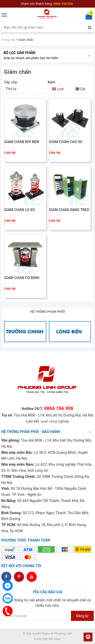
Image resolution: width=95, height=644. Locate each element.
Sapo (57, 639)
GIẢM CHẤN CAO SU (66, 142)
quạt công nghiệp (55, 421)
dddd (19, 577)
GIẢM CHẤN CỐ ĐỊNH (22, 278)
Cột (80, 89)
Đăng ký (82, 616)
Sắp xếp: (11, 82)
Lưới (58, 89)
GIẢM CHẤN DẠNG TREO (69, 210)
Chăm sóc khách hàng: (47, 4)
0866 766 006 (59, 408)
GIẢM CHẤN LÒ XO (20, 210)
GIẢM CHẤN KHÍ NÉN (22, 142)
